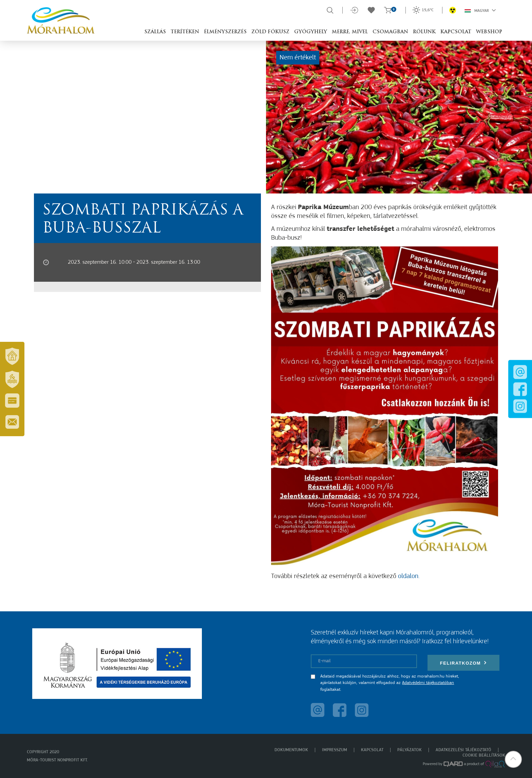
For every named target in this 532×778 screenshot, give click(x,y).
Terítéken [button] (185, 32)
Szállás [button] (155, 32)
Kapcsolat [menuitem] (372, 750)
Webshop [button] (489, 32)
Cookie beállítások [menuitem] (484, 755)
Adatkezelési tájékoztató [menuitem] (463, 750)
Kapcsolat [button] (456, 32)
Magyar (480, 10)
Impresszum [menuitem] (335, 750)
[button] (513, 759)
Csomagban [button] (390, 32)
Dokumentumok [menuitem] (291, 750)
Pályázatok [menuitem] (410, 750)
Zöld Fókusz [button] (270, 32)
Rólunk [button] (424, 32)
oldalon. (409, 576)
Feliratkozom (463, 663)
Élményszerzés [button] (225, 32)
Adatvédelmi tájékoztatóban (428, 683)
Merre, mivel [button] (350, 32)
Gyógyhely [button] (311, 32)
